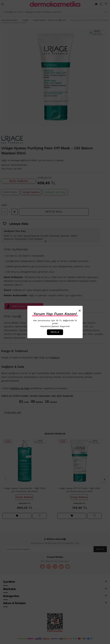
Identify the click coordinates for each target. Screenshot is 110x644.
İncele (55, 332)
